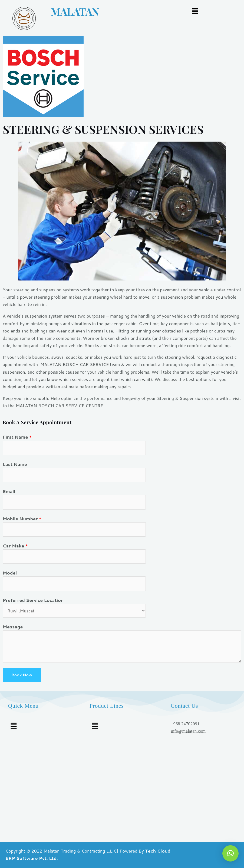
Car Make (15, 546)
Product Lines (107, 706)
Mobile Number (22, 519)
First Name (17, 437)
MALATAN (63, 12)
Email (9, 491)
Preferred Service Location (33, 600)
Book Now (22, 675)
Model (10, 573)
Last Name (15, 464)
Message (13, 627)
